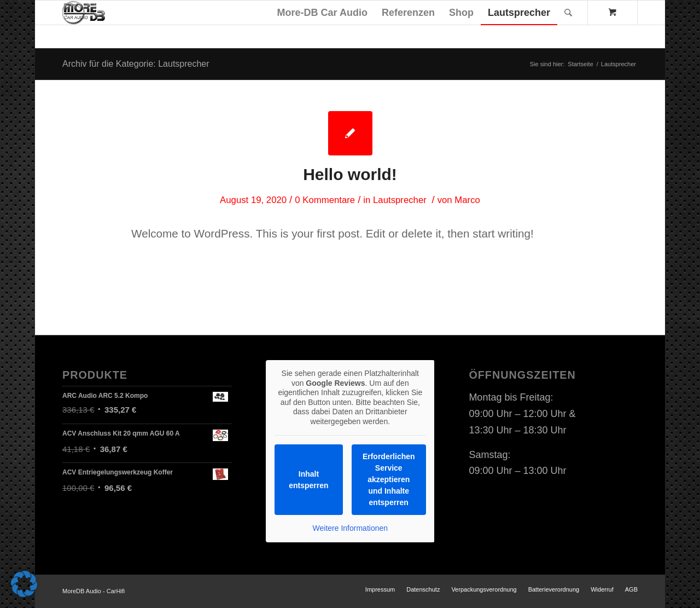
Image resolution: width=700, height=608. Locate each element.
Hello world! (350, 174)
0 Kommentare (325, 200)
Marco (467, 200)
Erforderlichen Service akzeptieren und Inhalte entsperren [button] (389, 479)
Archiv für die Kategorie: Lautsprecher (136, 64)
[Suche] (568, 13)
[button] (24, 584)
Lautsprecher (400, 200)
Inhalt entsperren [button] (308, 480)
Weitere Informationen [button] (350, 528)
